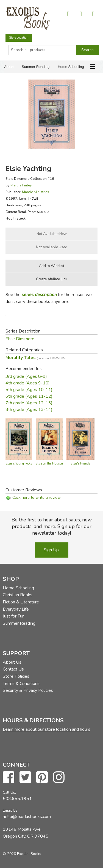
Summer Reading (36, 67)
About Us (12, 662)
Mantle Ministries (36, 192)
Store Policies (16, 676)
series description (39, 295)
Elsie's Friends (80, 464)
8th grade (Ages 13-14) (29, 410)
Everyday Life (16, 609)
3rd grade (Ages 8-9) (26, 376)
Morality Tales (36, 358)
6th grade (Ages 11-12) (29, 396)
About (9, 67)
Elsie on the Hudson (49, 464)
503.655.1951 (17, 799)
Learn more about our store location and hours (47, 729)
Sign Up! (52, 550)
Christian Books (18, 595)
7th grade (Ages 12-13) (29, 403)
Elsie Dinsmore (20, 339)
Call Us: (9, 792)
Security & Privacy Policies (28, 690)
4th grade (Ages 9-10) (28, 383)
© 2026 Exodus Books (22, 854)
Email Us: (11, 810)
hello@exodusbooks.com (27, 817)
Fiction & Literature (21, 602)
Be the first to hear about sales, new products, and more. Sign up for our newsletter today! (52, 526)
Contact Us (13, 669)
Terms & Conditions (21, 684)
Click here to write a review (37, 498)
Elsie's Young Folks (19, 464)
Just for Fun (14, 616)
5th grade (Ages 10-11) (29, 390)
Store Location (19, 38)
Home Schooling (71, 67)
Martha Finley (21, 185)
